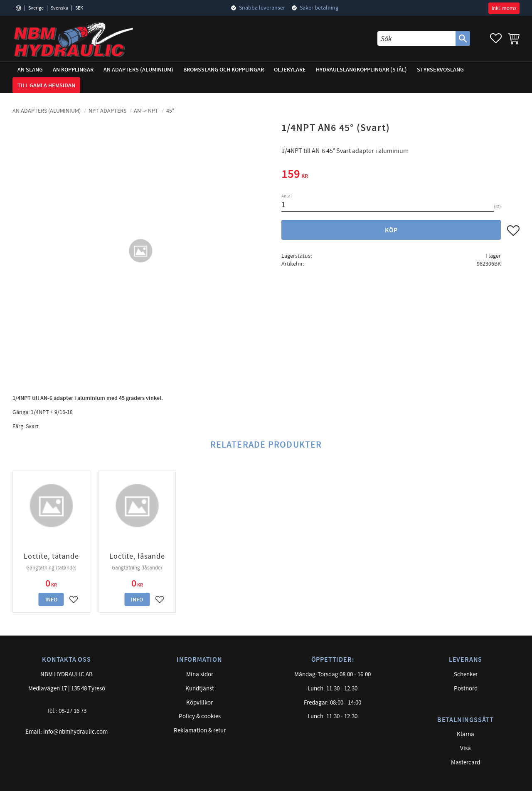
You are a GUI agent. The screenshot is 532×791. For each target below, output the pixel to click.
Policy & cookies (200, 716)
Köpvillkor (199, 703)
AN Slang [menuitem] (30, 70)
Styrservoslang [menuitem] (440, 70)
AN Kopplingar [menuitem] (73, 70)
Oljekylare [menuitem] (290, 70)
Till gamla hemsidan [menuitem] (46, 85)
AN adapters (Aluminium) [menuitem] (138, 70)
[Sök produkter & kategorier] (416, 38)
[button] (496, 38)
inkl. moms (504, 8)
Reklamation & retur (200, 731)
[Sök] (463, 38)
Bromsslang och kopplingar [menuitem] (224, 70)
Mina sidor (200, 674)
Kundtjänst (200, 689)
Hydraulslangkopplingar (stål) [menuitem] (361, 70)
